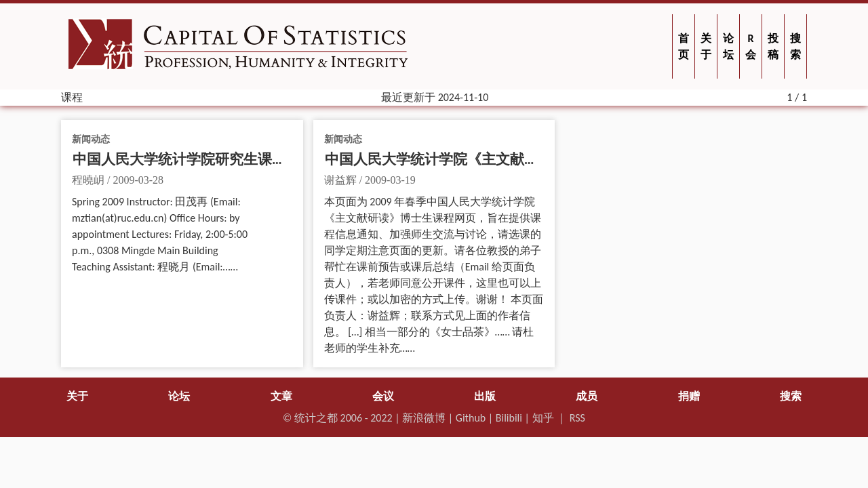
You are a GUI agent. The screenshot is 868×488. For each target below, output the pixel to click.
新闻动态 (91, 139)
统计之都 (316, 418)
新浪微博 (424, 418)
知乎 (543, 418)
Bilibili (509, 418)
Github (471, 418)
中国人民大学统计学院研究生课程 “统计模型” (216, 159)
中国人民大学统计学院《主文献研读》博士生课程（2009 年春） (526, 159)
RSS (577, 418)
